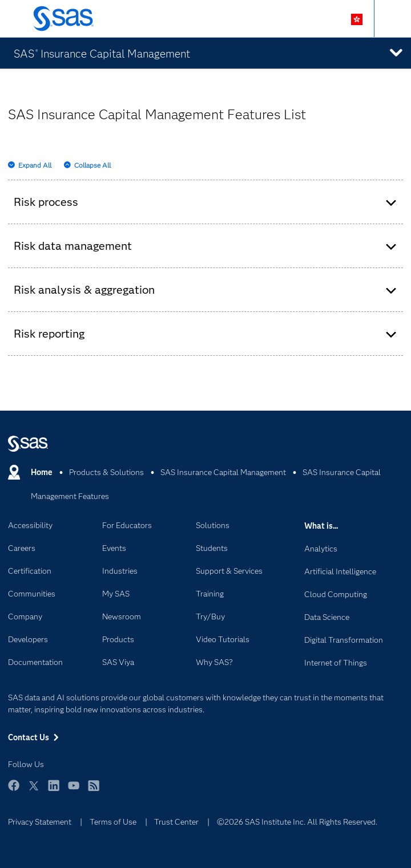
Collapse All (92, 165)
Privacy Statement (40, 822)
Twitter (34, 791)
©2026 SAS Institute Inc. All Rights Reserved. (297, 822)
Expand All (35, 165)
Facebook (14, 791)
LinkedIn (54, 791)
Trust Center (176, 822)
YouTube (74, 791)
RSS (94, 791)
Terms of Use (113, 822)
